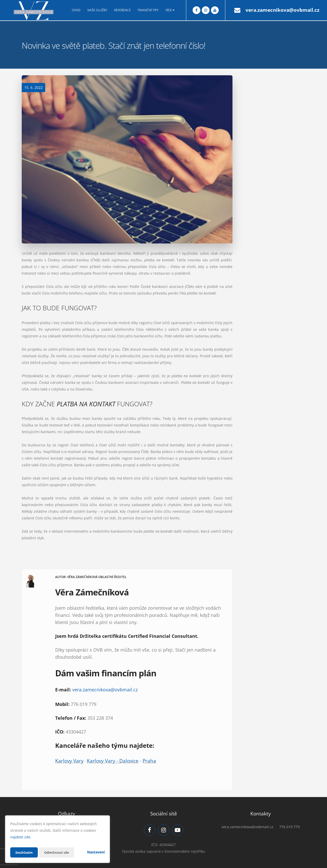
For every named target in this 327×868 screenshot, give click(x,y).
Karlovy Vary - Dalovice (113, 761)
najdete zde (20, 837)
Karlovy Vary (69, 761)
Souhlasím (25, 852)
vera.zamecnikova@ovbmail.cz (282, 10)
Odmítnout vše (59, 852)
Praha (149, 761)
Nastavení (96, 852)
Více (170, 10)
